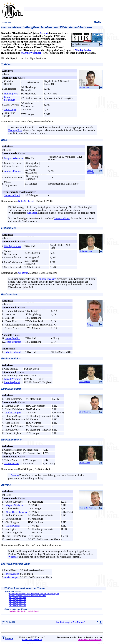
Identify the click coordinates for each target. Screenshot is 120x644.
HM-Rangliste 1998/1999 (18, 600)
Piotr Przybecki (85, 382)
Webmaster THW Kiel (32, 640)
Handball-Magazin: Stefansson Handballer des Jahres (28, 596)
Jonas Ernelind (90, 325)
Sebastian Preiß (12, 195)
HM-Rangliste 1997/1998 (18, 602)
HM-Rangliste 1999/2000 (18, 598)
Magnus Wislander (31, 53)
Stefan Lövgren (85, 412)
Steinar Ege (10, 109)
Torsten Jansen (12, 574)
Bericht (44, 33)
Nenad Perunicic (12, 379)
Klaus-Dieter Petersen (87, 508)
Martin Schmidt (13, 352)
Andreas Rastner (12, 171)
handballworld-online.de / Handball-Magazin (24, 611)
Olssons (15, 475)
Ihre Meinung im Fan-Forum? (70, 622)
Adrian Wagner (12, 577)
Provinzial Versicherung (90, 640)
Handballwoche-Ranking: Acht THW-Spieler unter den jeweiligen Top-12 (34, 594)
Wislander (32, 213)
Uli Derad (23, 273)
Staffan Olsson (85, 463)
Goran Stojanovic (10, 98)
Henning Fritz (84, 87)
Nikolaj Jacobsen (84, 50)
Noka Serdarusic (26, 201)
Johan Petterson (13, 342)
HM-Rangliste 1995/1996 (18, 606)
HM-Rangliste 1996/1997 (18, 604)
